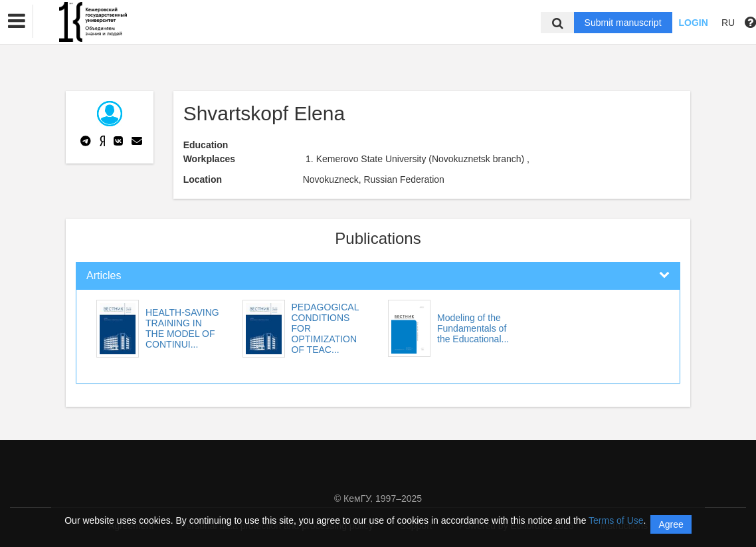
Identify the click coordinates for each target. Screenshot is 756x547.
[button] (17, 21)
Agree (671, 524)
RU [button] (728, 23)
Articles (104, 275)
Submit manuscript (623, 23)
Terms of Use (616, 520)
